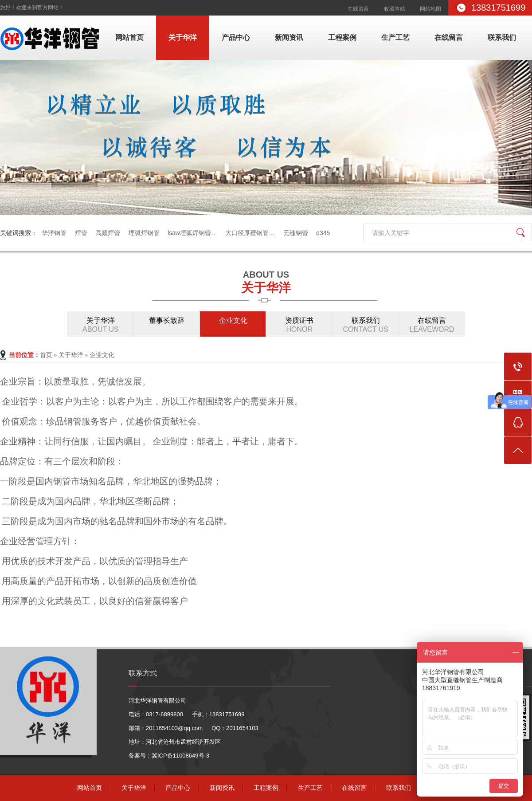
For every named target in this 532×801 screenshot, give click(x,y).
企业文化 (233, 320)
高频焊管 (108, 233)
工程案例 (342, 37)
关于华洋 (183, 37)
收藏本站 (395, 9)
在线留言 (358, 9)
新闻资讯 (289, 37)
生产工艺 (395, 37)
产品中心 (236, 37)
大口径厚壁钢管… (250, 233)
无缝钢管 (296, 233)
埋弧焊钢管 (144, 233)
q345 (323, 233)
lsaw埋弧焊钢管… (192, 233)
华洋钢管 (54, 233)
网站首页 (129, 37)
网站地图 (430, 9)
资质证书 (299, 325)
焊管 (81, 233)
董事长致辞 (167, 320)
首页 (46, 355)
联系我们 (502, 37)
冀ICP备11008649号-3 (180, 756)
